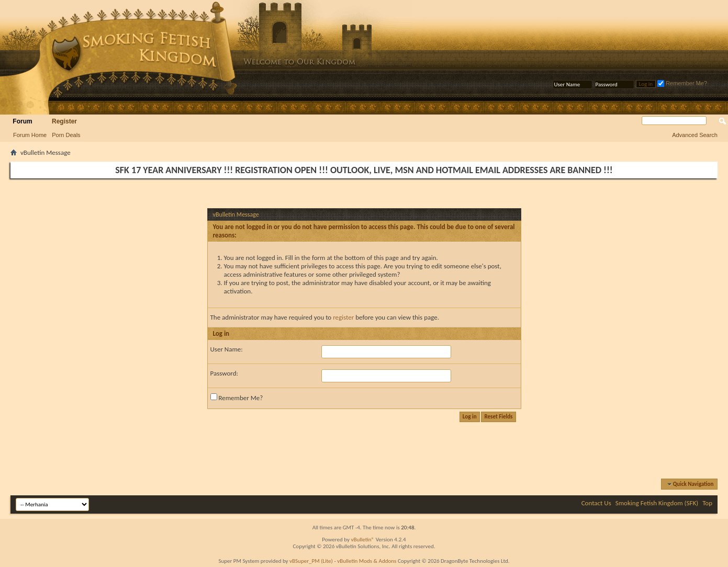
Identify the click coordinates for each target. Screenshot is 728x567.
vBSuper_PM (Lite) (311, 561)
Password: (224, 373)
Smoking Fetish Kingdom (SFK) (657, 503)
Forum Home (30, 135)
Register (64, 121)
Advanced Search (695, 135)
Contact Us (596, 503)
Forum (22, 121)
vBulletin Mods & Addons (367, 561)
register (343, 317)
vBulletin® (362, 540)
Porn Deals (66, 135)
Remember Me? (682, 83)
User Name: (227, 349)
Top (707, 503)
